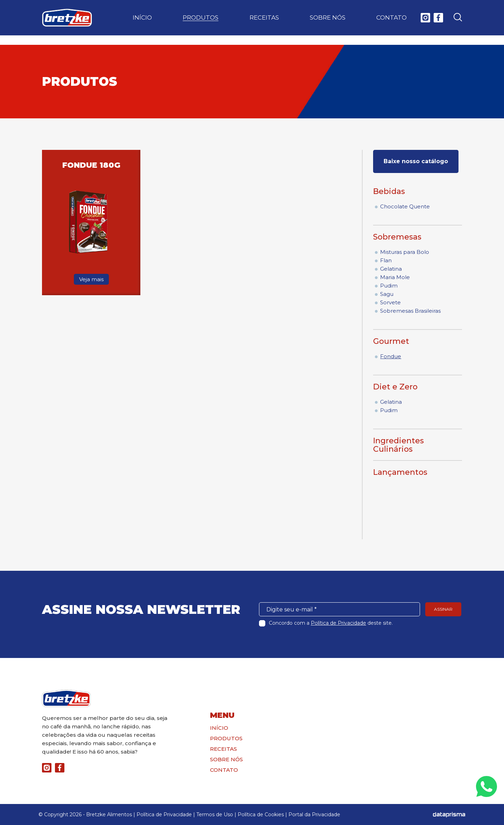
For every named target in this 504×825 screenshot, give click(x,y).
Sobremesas (397, 237)
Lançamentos (400, 472)
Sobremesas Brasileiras (410, 311)
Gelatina (391, 269)
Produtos (201, 22)
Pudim (389, 286)
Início (142, 22)
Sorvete (390, 302)
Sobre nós (328, 22)
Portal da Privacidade (314, 814)
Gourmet (391, 341)
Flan (386, 260)
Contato (391, 22)
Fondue (391, 356)
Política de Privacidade (338, 623)
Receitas (264, 22)
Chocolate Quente (405, 206)
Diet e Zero (395, 387)
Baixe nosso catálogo (416, 161)
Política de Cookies (261, 814)
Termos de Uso (215, 814)
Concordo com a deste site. (331, 623)
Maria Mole (395, 277)
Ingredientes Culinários (398, 445)
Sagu (387, 294)
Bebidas (389, 191)
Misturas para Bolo (405, 252)
